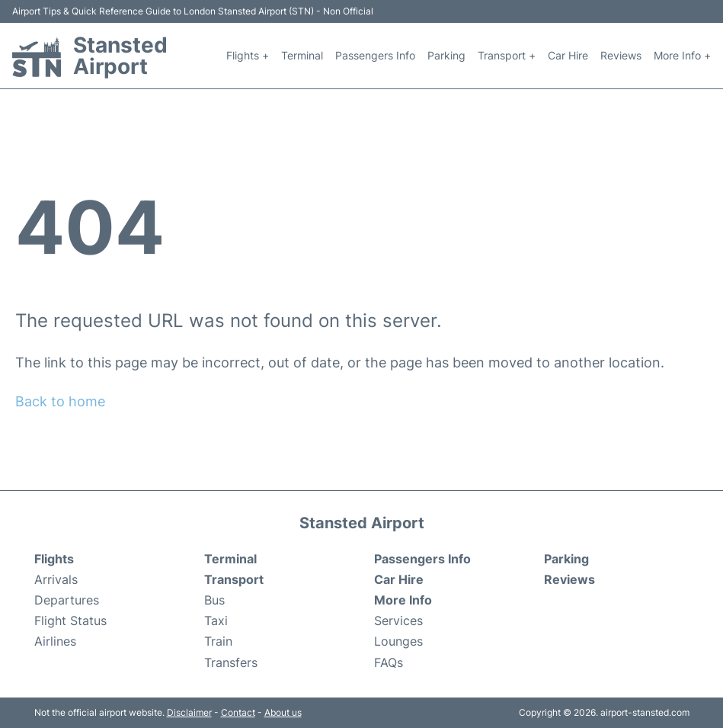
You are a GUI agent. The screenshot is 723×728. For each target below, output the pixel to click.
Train (218, 641)
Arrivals (56, 579)
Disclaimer (189, 712)
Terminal (302, 55)
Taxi (216, 621)
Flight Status (70, 621)
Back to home (60, 401)
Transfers (231, 662)
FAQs (389, 662)
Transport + (507, 55)
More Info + (682, 55)
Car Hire (568, 55)
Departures (67, 600)
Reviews (621, 55)
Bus (214, 600)
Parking (446, 55)
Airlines (55, 641)
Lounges (398, 641)
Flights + (248, 55)
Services (398, 621)
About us (283, 712)
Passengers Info (375, 55)
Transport (234, 579)
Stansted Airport (120, 56)
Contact (238, 712)
